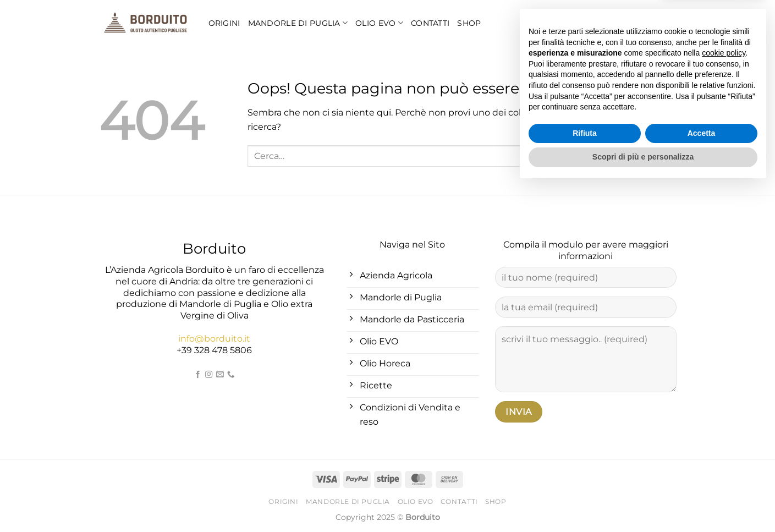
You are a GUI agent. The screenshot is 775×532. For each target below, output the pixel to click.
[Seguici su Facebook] (198, 375)
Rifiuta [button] (585, 478)
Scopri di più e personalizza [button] (643, 502)
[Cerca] (648, 23)
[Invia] (665, 156)
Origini (224, 23)
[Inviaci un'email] (220, 375)
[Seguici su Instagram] (209, 375)
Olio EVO (379, 23)
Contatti (430, 23)
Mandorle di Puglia (298, 23)
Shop (469, 23)
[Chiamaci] (231, 375)
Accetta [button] (702, 478)
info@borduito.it (214, 339)
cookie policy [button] (724, 398)
